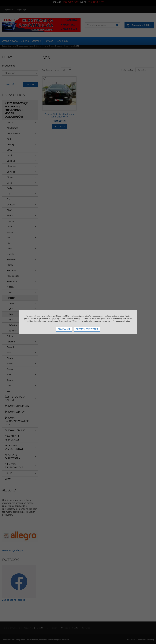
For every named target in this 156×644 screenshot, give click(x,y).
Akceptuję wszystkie (87, 329)
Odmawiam (64, 329)
